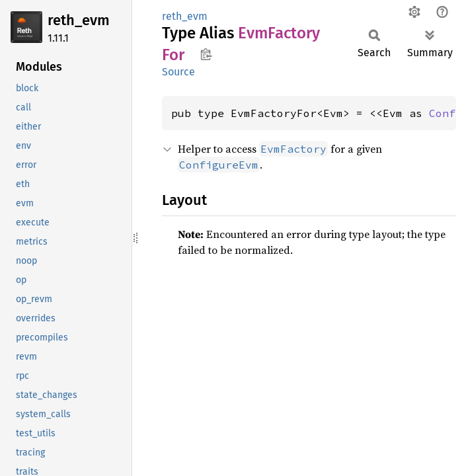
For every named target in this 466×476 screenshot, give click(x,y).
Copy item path (206, 54)
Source (178, 72)
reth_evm (79, 20)
